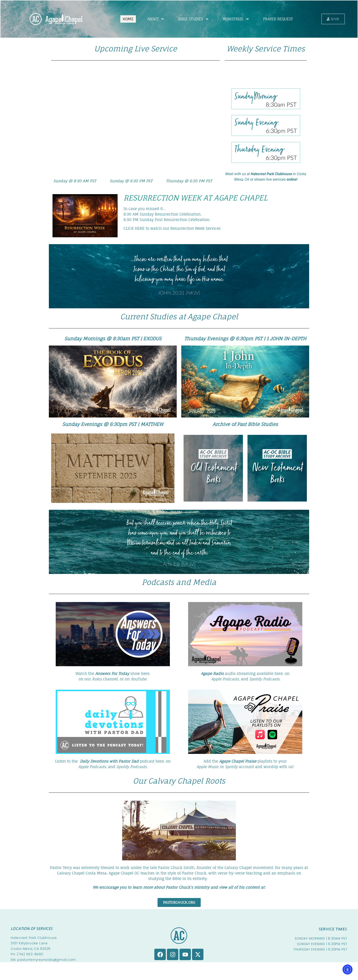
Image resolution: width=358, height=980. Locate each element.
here (279, 674)
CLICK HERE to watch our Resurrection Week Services (172, 228)
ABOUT (154, 19)
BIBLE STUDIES (192, 19)
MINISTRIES (234, 19)
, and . (113, 767)
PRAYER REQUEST (276, 19)
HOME (126, 19)
